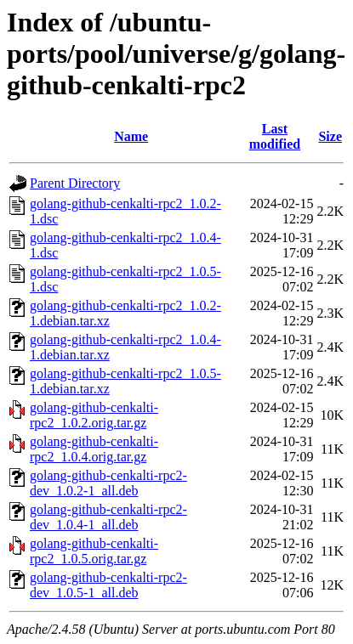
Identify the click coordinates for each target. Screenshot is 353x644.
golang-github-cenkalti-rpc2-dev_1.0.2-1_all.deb (108, 483)
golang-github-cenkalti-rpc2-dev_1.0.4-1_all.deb (108, 517)
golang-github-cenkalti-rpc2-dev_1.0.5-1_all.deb (108, 585)
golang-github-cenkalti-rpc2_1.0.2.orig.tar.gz (94, 415)
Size (330, 136)
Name (131, 136)
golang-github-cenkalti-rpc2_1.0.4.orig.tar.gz (94, 449)
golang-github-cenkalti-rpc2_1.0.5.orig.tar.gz (94, 551)
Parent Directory (75, 183)
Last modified (275, 136)
